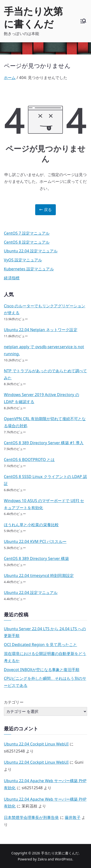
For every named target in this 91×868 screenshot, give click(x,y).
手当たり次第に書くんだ (33, 17)
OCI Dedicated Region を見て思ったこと (41, 645)
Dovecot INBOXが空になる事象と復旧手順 (42, 670)
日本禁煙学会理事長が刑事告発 (31, 817)
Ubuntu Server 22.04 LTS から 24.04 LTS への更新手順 (45, 632)
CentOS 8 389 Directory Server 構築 (36, 558)
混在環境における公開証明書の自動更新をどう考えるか (45, 657)
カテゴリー (14, 702)
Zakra (42, 859)
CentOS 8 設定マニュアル (27, 242)
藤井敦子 (73, 817)
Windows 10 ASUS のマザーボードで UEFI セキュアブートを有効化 (44, 504)
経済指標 (12, 278)
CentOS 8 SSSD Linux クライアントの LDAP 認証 (45, 480)
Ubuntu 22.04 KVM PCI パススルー (35, 541)
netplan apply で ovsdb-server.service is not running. (44, 350)
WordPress (64, 859)
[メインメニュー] (83, 21)
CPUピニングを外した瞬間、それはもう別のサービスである (45, 682)
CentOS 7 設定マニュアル (27, 233)
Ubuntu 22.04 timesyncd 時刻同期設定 (39, 576)
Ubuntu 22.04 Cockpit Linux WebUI (36, 744)
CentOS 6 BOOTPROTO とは (29, 460)
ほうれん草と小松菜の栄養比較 (31, 525)
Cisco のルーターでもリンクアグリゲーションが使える (45, 309)
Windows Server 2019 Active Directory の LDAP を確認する (41, 398)
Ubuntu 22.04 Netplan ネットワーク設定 (41, 330)
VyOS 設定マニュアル (23, 260)
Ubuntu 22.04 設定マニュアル (31, 251)
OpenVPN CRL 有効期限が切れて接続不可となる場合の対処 (45, 422)
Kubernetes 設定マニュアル (29, 269)
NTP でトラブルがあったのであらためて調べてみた (45, 374)
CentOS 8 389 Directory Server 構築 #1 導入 (44, 443)
